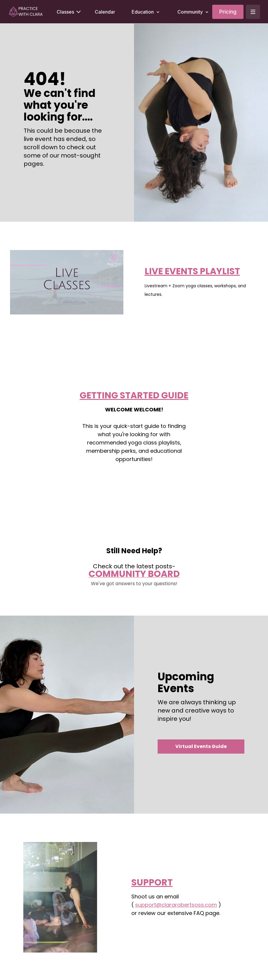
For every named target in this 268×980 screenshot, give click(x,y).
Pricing (228, 12)
